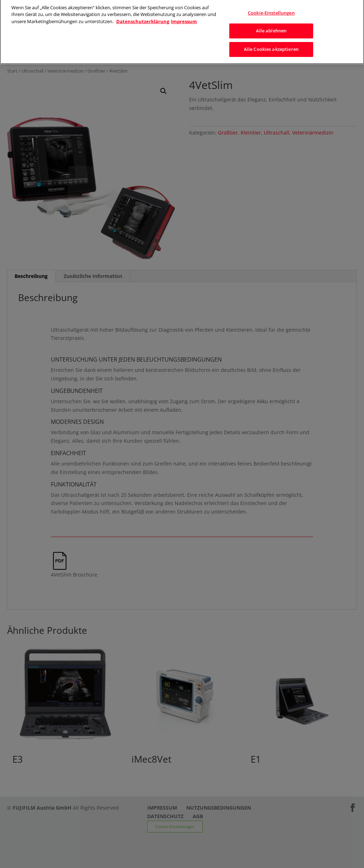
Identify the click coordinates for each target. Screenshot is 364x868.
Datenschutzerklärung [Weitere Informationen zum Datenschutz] (143, 19)
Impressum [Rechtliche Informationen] (184, 19)
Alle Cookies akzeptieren (271, 47)
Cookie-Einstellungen (271, 10)
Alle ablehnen (271, 28)
